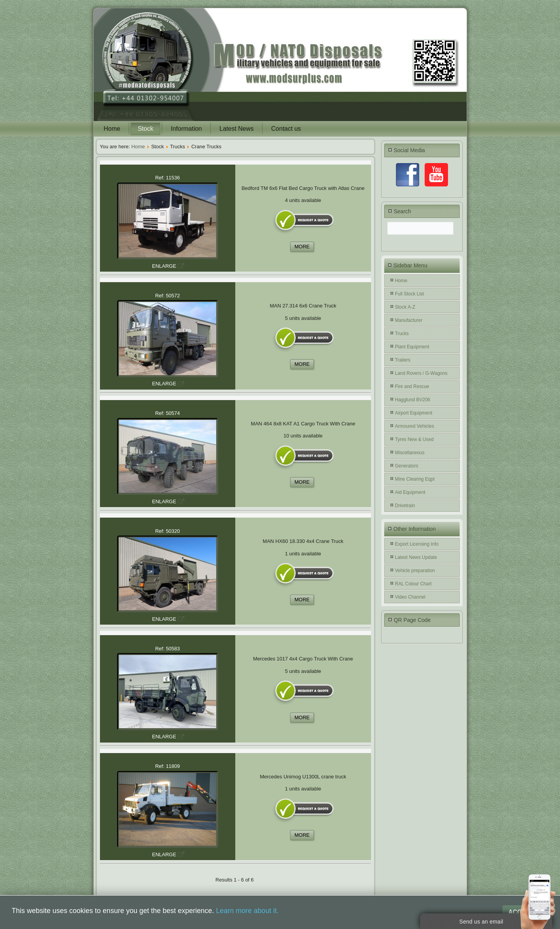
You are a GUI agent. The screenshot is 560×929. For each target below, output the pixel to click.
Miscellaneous (410, 453)
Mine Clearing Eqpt (415, 479)
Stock (145, 129)
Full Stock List (410, 294)
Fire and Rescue (412, 386)
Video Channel (410, 597)
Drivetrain (405, 506)
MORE (302, 247)
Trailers (403, 360)
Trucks (402, 334)
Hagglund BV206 (413, 400)
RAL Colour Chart (413, 584)
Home (112, 129)
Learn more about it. (247, 911)
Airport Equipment (414, 413)
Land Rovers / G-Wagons (421, 373)
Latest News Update (416, 557)
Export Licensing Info (417, 544)
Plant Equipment (412, 347)
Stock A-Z (405, 307)
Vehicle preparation (415, 571)
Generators (407, 466)
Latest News (236, 129)
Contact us (286, 129)
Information (186, 129)
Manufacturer (409, 320)
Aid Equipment (410, 492)
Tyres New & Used (414, 439)
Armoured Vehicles (415, 426)
